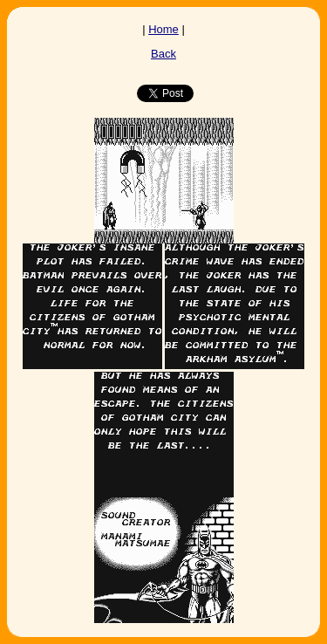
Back (163, 54)
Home (163, 29)
